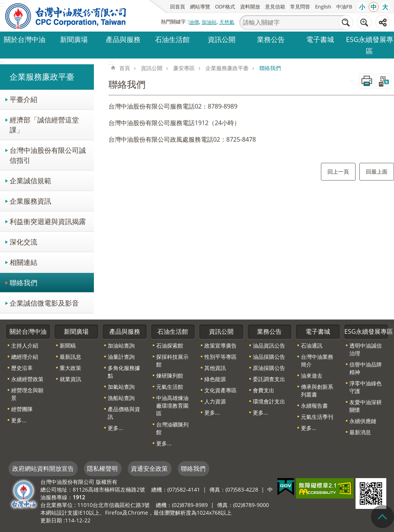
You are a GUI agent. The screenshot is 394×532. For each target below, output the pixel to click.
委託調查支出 (269, 379)
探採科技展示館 (172, 361)
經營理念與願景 (27, 394)
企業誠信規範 (30, 180)
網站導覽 (200, 7)
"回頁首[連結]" (382, 517)
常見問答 (300, 7)
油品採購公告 (269, 357)
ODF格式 (225, 7)
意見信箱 (275, 7)
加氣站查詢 (121, 387)
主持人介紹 (25, 345)
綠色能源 (215, 379)
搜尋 (346, 22)
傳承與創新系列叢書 (317, 391)
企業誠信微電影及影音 (44, 303)
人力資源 (215, 401)
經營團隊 (22, 409)
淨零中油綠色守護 (366, 387)
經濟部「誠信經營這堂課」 (44, 125)
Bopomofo (384, 81)
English (323, 7)
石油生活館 (172, 39)
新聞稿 (68, 345)
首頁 (125, 68)
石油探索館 (170, 345)
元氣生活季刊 (317, 417)
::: (2, 63)
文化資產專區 (220, 390)
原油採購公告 (269, 368)
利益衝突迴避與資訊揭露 (48, 221)
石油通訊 (312, 345)
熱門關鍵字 (173, 22)
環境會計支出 (269, 401)
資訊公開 (222, 39)
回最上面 (377, 171)
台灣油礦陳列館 (172, 428)
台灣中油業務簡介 (317, 361)
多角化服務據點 (124, 372)
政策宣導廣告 (220, 345)
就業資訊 (70, 379)
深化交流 (23, 242)
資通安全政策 (149, 468)
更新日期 (51, 520)
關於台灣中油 (25, 39)
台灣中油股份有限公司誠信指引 (48, 155)
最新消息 (360, 432)
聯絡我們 (23, 282)
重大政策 (70, 368)
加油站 (209, 22)
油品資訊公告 (269, 345)
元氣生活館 (170, 387)
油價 (194, 22)
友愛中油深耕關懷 (366, 406)
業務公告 (271, 39)
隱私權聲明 (102, 468)
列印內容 (367, 81)
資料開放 (250, 7)
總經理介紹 (25, 357)
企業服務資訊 (30, 201)
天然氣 (227, 22)
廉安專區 (184, 68)
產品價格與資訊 (124, 413)
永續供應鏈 (363, 421)
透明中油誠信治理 (366, 349)
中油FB (344, 7)
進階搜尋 (364, 22)
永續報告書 (314, 406)
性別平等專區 (220, 357)
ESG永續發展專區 (370, 45)
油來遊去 (312, 376)
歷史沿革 (22, 368)
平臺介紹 (23, 99)
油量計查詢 (121, 357)
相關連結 (23, 262)
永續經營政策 (27, 379)
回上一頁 (338, 171)
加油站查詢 (121, 345)
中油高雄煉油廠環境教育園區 (172, 406)
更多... (19, 420)
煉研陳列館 (170, 376)
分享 (383, 22)
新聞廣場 (74, 39)
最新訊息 (70, 357)
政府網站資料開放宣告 (43, 468)
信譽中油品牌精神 (366, 368)
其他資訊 (215, 368)
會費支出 (264, 390)
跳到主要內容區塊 (4, 4)
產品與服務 (123, 39)
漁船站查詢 (121, 398)
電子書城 (320, 39)
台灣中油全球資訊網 (66, 16)
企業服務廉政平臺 (42, 77)
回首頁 (178, 7)
